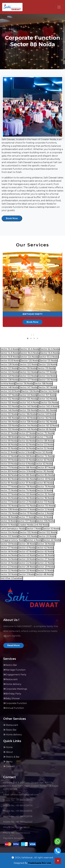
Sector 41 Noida (27, 548)
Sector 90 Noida (44, 471)
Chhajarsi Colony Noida (13, 540)
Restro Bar (10, 665)
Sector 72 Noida (45, 456)
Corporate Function (15, 703)
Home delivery (12, 684)
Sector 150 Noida (9, 429)
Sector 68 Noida (45, 441)
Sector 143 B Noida (10, 391)
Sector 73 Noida (9, 502)
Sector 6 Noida (26, 464)
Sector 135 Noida (28, 399)
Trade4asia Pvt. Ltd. (40, 863)
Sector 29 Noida (46, 567)
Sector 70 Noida (45, 433)
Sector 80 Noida (45, 483)
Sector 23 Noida (9, 567)
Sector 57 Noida (9, 456)
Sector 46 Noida (9, 551)
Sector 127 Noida (29, 380)
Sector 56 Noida (27, 448)
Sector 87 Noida (46, 467)
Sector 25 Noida (9, 563)
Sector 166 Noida (28, 414)
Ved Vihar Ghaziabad (11, 578)
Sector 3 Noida (27, 574)
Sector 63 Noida (44, 464)
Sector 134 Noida (48, 376)
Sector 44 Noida (9, 555)
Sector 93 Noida (27, 494)
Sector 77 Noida (9, 487)
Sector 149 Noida (47, 414)
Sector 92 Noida (46, 494)
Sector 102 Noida (48, 532)
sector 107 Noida (27, 521)
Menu (8, 762)
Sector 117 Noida (47, 372)
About (8, 752)
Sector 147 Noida (28, 387)
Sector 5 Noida (26, 452)
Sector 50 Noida (43, 452)
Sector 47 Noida (27, 551)
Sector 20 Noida (47, 536)
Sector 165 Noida (9, 418)
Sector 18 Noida (9, 517)
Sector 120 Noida (29, 364)
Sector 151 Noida (9, 414)
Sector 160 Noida (47, 410)
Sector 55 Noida (9, 448)
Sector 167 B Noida (48, 425)
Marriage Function (14, 670)
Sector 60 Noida (45, 460)
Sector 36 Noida (46, 544)
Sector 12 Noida (45, 509)
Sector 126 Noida (48, 364)
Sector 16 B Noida (10, 357)
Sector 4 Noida (34, 540)
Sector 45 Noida (45, 551)
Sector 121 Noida (9, 368)
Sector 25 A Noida (30, 349)
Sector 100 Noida (28, 536)
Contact (9, 766)
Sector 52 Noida (45, 448)
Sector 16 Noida (9, 521)
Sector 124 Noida (29, 357)
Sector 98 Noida (9, 437)
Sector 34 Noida (9, 559)
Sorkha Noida (8, 383)
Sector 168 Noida (43, 383)
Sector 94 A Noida (30, 353)
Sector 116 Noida (25, 383)
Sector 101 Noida (9, 536)
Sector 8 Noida (45, 490)
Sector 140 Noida (28, 406)
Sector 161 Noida (28, 418)
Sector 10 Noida (51, 529)
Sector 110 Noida (46, 506)
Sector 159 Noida (9, 425)
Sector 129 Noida (9, 376)
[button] (28, 338)
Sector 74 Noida (27, 490)
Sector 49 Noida (46, 479)
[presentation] (32, 335)
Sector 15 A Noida (10, 349)
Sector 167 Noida (47, 387)
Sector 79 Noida (9, 467)
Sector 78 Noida (27, 487)
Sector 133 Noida (28, 376)
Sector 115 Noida (9, 506)
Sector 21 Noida (27, 502)
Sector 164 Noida (9, 422)
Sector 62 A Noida (50, 349)
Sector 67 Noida (9, 433)
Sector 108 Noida (9, 509)
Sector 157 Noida (47, 395)
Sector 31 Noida (45, 571)
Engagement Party (15, 675)
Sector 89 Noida (9, 471)
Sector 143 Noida (47, 399)
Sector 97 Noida (9, 494)
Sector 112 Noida (27, 506)
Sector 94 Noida (9, 498)
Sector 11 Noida (28, 509)
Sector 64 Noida (27, 441)
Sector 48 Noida (44, 574)
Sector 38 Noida (27, 544)
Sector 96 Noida (45, 498)
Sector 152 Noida (9, 399)
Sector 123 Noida (9, 372)
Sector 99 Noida (9, 460)
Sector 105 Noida (29, 532)
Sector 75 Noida (9, 490)
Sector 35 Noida (45, 555)
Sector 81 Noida (9, 483)
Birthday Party (12, 694)
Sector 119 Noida (46, 368)
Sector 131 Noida (49, 361)
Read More (14, 645)
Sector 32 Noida (9, 571)
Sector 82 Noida (9, 479)
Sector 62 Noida (27, 445)
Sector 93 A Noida (49, 357)
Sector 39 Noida (9, 544)
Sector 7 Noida (44, 437)
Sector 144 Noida (28, 425)
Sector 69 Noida (9, 441)
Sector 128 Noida (9, 364)
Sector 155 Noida (9, 403)
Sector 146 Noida (9, 410)
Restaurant (10, 679)
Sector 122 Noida (28, 372)
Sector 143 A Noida (29, 403)
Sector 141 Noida (28, 395)
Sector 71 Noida (27, 437)
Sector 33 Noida (27, 571)
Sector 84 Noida (27, 479)
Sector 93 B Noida (10, 361)
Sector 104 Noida (9, 532)
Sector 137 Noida (9, 395)
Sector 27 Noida (45, 559)
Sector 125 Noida (30, 361)
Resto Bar (10, 730)
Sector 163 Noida (47, 418)
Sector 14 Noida (9, 525)
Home (8, 747)
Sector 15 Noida (44, 517)
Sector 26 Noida (27, 559)
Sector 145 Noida (28, 429)
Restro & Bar (11, 757)
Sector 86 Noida (9, 475)
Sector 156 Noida (28, 410)
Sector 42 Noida (45, 548)
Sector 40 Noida (52, 540)
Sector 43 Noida (27, 555)
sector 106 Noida (46, 521)
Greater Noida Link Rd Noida (33, 525)
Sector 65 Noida (47, 429)
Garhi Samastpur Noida (13, 529)
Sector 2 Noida (45, 513)
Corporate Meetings (15, 689)
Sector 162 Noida (47, 422)
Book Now (12, 218)
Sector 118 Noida (28, 368)
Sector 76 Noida (46, 487)
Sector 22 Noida (45, 563)
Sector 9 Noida (27, 471)
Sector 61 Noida (27, 460)
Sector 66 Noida (9, 445)
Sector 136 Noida (31, 391)
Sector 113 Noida (45, 502)
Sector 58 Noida (27, 456)
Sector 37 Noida (9, 548)
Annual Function (14, 708)
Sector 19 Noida (28, 513)
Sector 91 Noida (27, 483)
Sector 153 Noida (9, 406)
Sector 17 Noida (27, 517)
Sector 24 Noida (27, 563)
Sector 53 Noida (45, 445)
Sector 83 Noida (46, 475)
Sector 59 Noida (9, 464)
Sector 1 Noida (34, 529)
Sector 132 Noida (9, 513)
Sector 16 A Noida (50, 353)
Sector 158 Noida (28, 422)
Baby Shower (12, 698)
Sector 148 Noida (9, 387)
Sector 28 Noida (27, 567)
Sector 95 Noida (27, 498)
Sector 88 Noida (27, 467)
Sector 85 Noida (27, 475)
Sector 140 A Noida (49, 406)
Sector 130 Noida (48, 380)
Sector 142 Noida (50, 391)
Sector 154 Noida (49, 403)
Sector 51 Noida (9, 452)
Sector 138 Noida (9, 380)
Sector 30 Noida (9, 574)
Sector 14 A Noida (10, 353)
